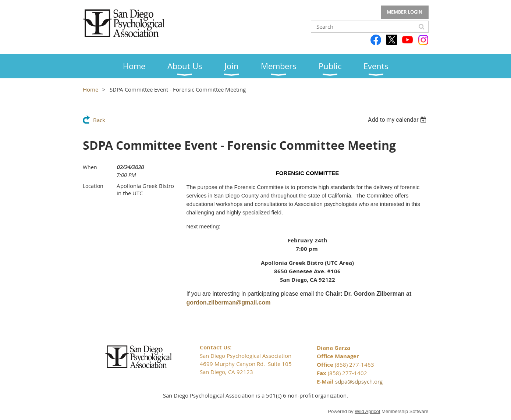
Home (91, 89)
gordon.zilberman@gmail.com (229, 302)
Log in (405, 12)
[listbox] (398, 120)
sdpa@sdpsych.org (359, 381)
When (90, 167)
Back (99, 120)
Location (93, 186)
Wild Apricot (367, 411)
